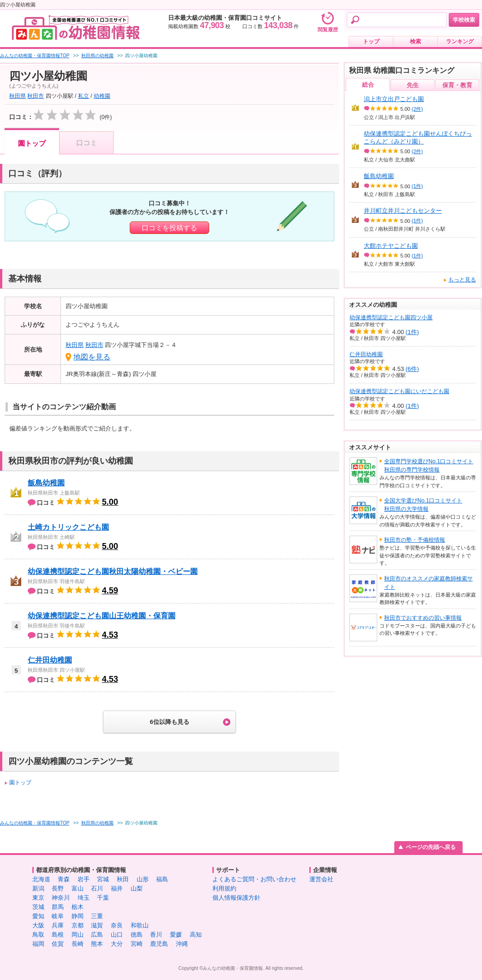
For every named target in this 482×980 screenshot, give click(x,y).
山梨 (137, 888)
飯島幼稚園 (46, 483)
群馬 (58, 907)
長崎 (78, 944)
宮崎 (137, 944)
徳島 (137, 935)
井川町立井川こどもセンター (403, 211)
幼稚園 (102, 96)
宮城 (103, 879)
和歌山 (140, 925)
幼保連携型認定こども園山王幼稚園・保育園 (102, 616)
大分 (117, 944)
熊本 (97, 944)
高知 (196, 935)
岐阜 (58, 916)
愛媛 (176, 935)
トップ (371, 42)
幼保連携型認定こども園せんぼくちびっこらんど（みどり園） (418, 137)
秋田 (123, 879)
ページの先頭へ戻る (431, 847)
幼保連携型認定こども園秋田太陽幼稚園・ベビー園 (113, 571)
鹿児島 (159, 944)
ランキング (460, 42)
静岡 (78, 916)
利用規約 (224, 888)
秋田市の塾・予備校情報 (415, 540)
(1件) (417, 186)
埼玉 (84, 898)
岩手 (84, 879)
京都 (78, 925)
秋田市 (36, 96)
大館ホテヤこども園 (391, 246)
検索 (416, 42)
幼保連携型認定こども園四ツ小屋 (391, 317)
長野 (58, 888)
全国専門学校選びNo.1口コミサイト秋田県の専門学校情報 (429, 466)
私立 (84, 96)
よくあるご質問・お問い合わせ (254, 879)
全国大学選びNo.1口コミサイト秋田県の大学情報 (423, 505)
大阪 (38, 925)
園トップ (32, 143)
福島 (162, 879)
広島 (97, 935)
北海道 (41, 879)
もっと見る (462, 280)
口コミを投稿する (169, 228)
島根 (58, 935)
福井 (117, 888)
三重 (97, 916)
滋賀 (97, 925)
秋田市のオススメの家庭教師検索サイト (428, 583)
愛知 (38, 916)
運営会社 (321, 879)
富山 (78, 888)
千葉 (103, 898)
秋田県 (18, 96)
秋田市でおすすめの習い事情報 (423, 618)
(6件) (413, 369)
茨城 (38, 907)
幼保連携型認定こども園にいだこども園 (399, 391)
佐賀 (58, 944)
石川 (97, 888)
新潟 (38, 888)
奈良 (117, 925)
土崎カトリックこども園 (68, 527)
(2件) (417, 109)
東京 (38, 898)
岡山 (78, 935)
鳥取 (38, 935)
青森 (64, 879)
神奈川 (61, 898)
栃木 (78, 907)
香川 (156, 935)
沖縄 (182, 944)
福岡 (38, 944)
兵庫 (58, 925)
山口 (117, 935)
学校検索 (464, 20)
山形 (143, 879)
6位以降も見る (169, 722)
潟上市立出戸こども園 (394, 99)
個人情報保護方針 (236, 898)
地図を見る (92, 357)
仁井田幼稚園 (50, 660)
